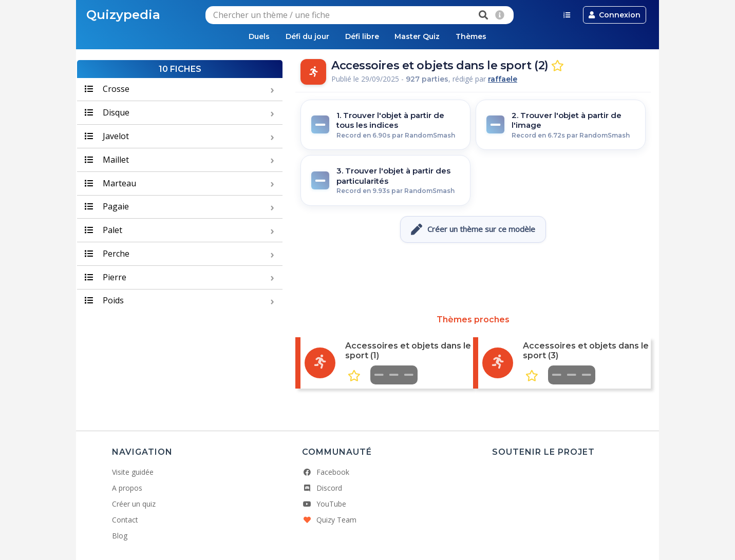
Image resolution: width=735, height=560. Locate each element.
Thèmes (481, 37)
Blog (120, 536)
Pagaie (107, 207)
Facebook (326, 472)
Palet (103, 230)
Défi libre (362, 37)
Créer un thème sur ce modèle (473, 230)
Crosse (107, 90)
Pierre (106, 278)
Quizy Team (329, 520)
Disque (107, 113)
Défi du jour (303, 37)
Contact (125, 520)
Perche (107, 254)
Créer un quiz (134, 504)
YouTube (324, 504)
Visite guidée (133, 472)
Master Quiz (422, 37)
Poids (104, 301)
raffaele (503, 80)
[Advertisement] (473, 279)
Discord (322, 488)
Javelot (107, 137)
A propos (127, 488)
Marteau (110, 184)
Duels (250, 37)
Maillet (107, 160)
